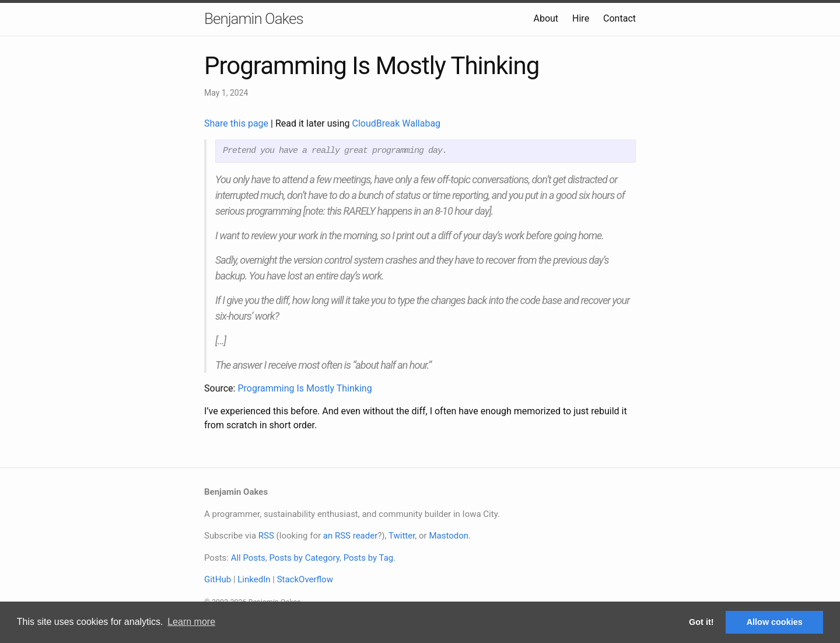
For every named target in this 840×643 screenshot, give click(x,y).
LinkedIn (254, 579)
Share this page (237, 123)
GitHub (218, 579)
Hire (581, 18)
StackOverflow (305, 579)
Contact (619, 18)
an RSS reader (351, 536)
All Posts (248, 558)
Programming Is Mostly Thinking (304, 388)
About (546, 18)
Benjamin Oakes (254, 19)
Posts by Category (304, 558)
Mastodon (449, 536)
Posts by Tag (369, 558)
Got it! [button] (701, 622)
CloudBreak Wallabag (397, 123)
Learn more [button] (191, 622)
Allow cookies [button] (775, 622)
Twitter (402, 536)
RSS (266, 536)
